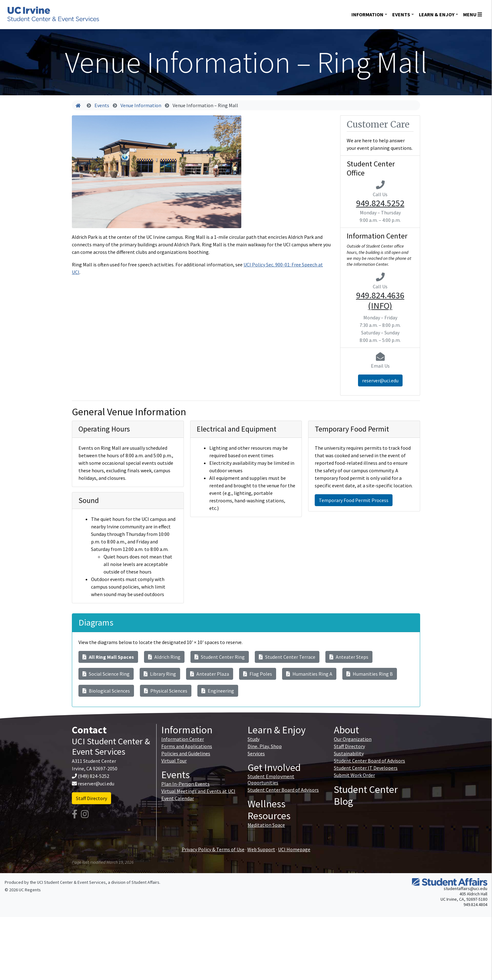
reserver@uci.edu (380, 380)
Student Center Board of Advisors (283, 790)
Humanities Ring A (309, 674)
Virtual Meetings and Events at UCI (198, 791)
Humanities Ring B (370, 674)
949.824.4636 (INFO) (380, 301)
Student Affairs (145, 882)
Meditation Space (266, 825)
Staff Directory (91, 798)
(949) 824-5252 (94, 776)
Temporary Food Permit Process (354, 500)
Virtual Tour (174, 761)
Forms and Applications (187, 746)
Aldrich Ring (164, 657)
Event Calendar (178, 798)
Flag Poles (258, 674)
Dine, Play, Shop (265, 746)
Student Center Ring (220, 657)
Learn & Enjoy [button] (437, 14)
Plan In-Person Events (185, 784)
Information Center (183, 739)
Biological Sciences (106, 691)
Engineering (218, 691)
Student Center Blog (366, 795)
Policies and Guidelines (186, 753)
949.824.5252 (380, 203)
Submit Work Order (354, 775)
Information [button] (367, 14)
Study (254, 739)
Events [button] (401, 14)
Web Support (261, 849)
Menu (473, 14)
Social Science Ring (106, 674)
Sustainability (349, 753)
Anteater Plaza (210, 674)
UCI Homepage (294, 849)
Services (256, 753)
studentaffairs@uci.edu (465, 888)
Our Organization (353, 739)
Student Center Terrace (287, 657)
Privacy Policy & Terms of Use (213, 849)
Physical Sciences (166, 691)
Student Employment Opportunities (271, 779)
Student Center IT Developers (366, 768)
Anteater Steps (349, 657)
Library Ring (160, 674)
